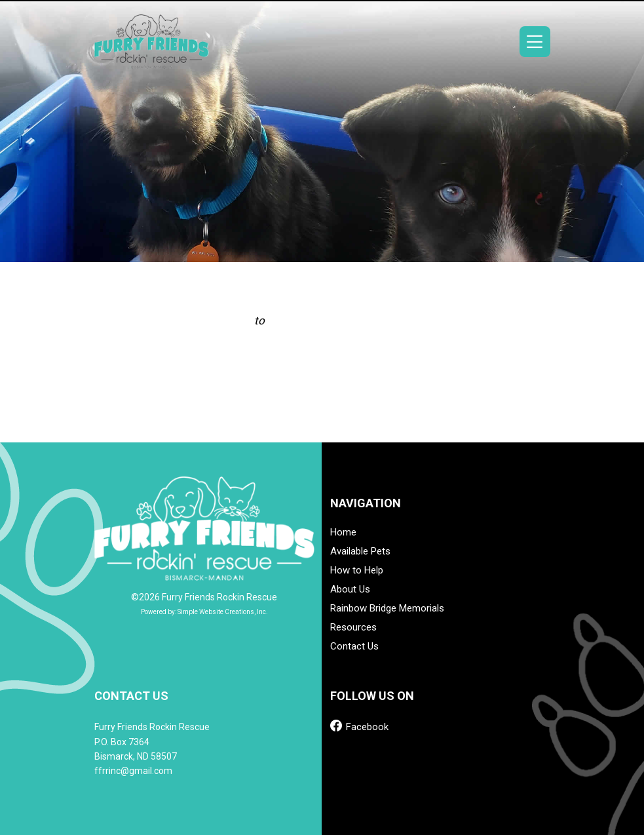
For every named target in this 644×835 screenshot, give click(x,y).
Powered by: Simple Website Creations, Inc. (204, 612)
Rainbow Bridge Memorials (387, 609)
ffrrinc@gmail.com (133, 771)
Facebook (359, 726)
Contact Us (354, 647)
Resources (353, 628)
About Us (350, 590)
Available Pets (360, 552)
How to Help (357, 571)
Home (343, 533)
